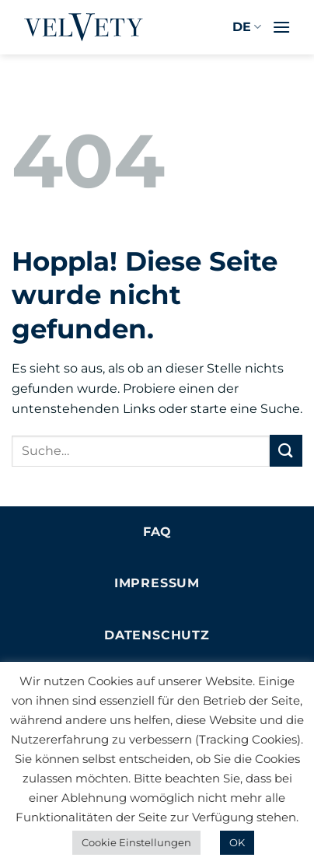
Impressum (157, 583)
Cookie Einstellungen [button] (136, 842)
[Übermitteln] (286, 451)
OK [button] (237, 842)
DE (247, 27)
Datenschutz (157, 635)
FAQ (157, 532)
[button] (281, 27)
